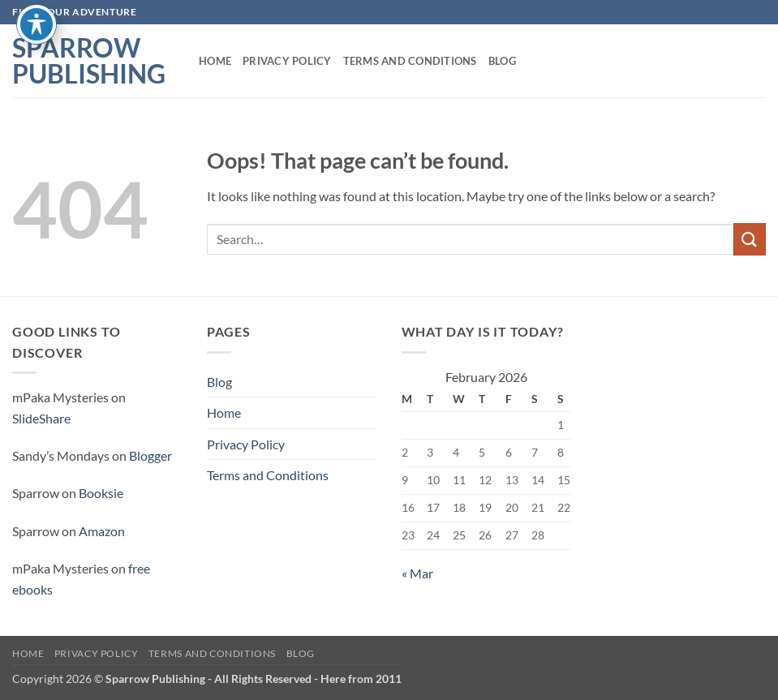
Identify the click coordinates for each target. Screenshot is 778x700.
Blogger (150, 455)
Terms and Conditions (410, 61)
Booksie (101, 493)
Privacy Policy (287, 61)
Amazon (102, 531)
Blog (502, 61)
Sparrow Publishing (89, 61)
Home (215, 61)
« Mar (417, 573)
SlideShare (41, 418)
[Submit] (750, 239)
